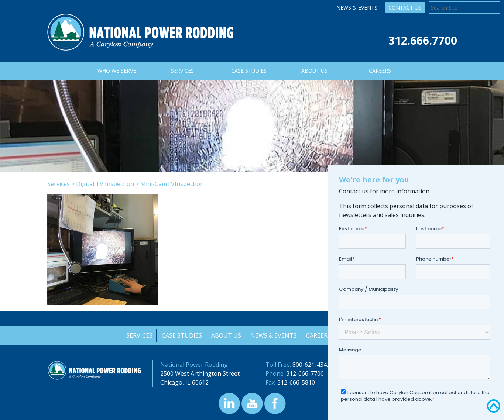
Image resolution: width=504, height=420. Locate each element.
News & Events (357, 8)
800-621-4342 (311, 365)
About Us (226, 335)
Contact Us (405, 8)
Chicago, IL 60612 (184, 382)
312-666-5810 (296, 382)
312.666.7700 (423, 40)
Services (59, 184)
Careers (319, 335)
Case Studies (181, 335)
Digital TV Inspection (105, 184)
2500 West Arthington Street (200, 373)
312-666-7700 (305, 373)
